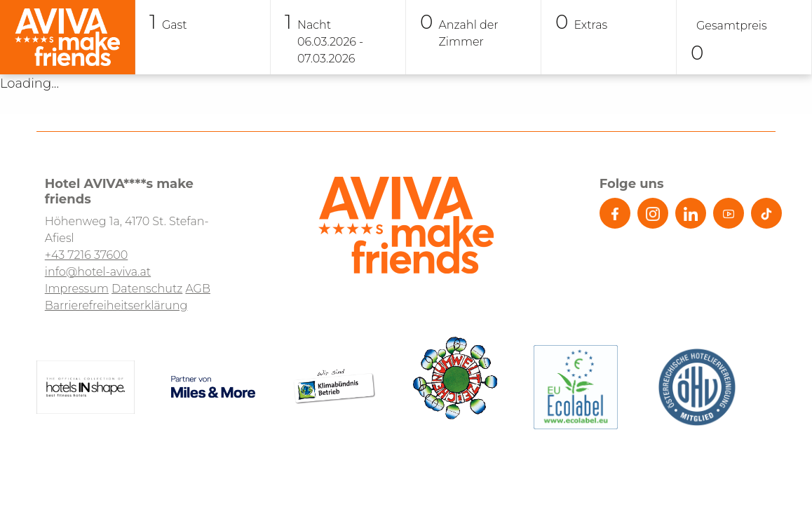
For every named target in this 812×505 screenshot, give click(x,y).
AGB (198, 289)
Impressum (77, 289)
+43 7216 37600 (87, 255)
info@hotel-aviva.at (98, 272)
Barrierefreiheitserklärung (116, 305)
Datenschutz (147, 289)
